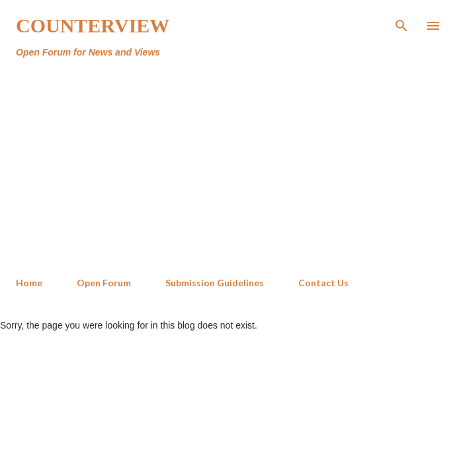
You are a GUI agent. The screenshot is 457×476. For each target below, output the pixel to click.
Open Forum (104, 283)
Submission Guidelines (215, 283)
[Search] (401, 24)
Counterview (93, 25)
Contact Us (323, 283)
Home (29, 283)
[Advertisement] (228, 168)
